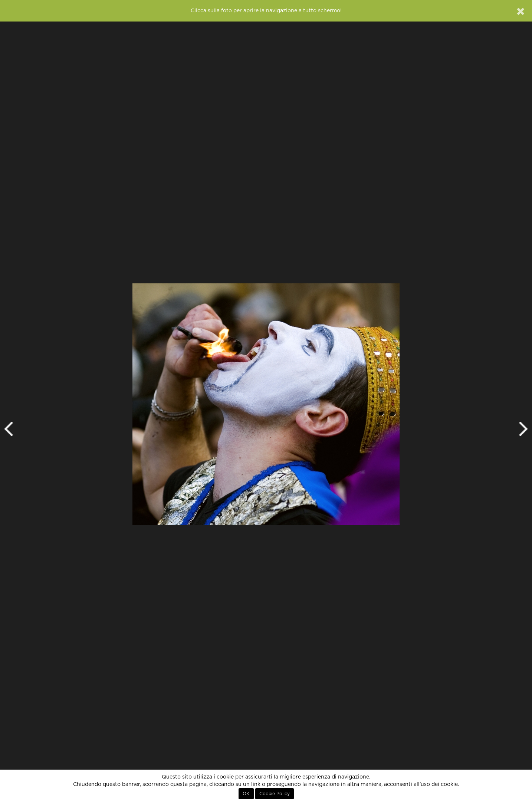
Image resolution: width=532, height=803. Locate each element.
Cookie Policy (275, 794)
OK (246, 794)
